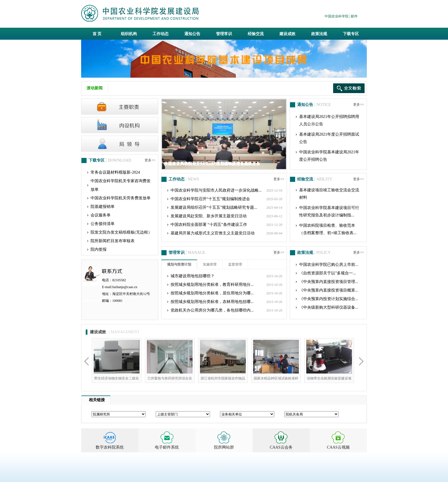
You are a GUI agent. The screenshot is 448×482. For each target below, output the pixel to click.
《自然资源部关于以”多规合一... (328, 273)
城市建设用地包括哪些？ (193, 276)
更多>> (150, 160)
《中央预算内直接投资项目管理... (329, 282)
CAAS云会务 (281, 447)
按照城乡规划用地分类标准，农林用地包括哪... (212, 302)
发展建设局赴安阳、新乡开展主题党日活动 (209, 216)
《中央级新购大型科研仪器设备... (329, 307)
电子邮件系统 (167, 447)
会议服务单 (101, 215)
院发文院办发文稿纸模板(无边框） (121, 232)
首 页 (97, 34)
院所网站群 (224, 447)
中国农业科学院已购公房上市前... (329, 265)
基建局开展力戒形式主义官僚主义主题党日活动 (213, 233)
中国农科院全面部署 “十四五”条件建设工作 (209, 225)
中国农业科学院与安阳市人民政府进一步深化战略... (216, 190)
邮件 (354, 16)
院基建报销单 (103, 207)
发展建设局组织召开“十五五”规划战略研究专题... (214, 207)
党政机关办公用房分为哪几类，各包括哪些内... (212, 310)
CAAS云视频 (338, 447)
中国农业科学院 (337, 16)
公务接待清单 (103, 224)
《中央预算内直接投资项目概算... (329, 290)
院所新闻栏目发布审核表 (113, 241)
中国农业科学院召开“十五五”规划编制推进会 (210, 199)
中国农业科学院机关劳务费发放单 (121, 198)
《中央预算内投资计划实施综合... (329, 299)
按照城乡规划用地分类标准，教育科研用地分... (212, 285)
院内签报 (99, 249)
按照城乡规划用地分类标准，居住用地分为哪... (212, 293)
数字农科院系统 (110, 447)
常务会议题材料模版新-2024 (115, 172)
